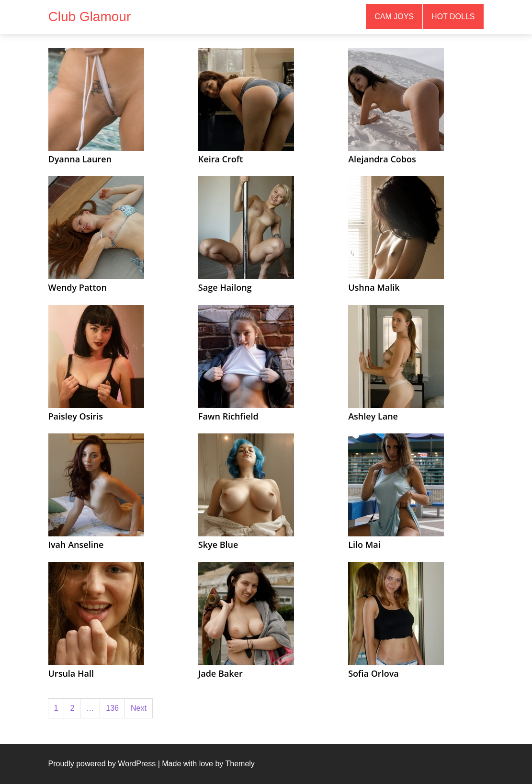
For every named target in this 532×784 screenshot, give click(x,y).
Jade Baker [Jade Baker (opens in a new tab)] (221, 673)
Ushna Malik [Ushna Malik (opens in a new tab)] (374, 287)
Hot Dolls (453, 17)
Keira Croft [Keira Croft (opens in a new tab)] (221, 159)
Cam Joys (394, 17)
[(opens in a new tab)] (96, 99)
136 (112, 708)
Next (139, 708)
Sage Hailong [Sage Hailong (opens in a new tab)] (225, 287)
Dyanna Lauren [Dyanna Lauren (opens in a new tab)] (80, 159)
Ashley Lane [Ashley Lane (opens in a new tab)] (373, 416)
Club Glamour (90, 17)
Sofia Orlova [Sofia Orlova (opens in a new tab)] (374, 673)
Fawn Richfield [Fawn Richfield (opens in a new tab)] (228, 416)
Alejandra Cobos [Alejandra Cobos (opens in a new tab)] (382, 159)
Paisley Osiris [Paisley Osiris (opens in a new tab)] (76, 416)
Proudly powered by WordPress (102, 764)
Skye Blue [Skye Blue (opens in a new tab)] (218, 545)
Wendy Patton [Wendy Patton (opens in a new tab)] (78, 287)
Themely (240, 764)
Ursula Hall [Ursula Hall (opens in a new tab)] (71, 673)
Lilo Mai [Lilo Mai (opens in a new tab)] (364, 545)
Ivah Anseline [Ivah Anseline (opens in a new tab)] (76, 545)
